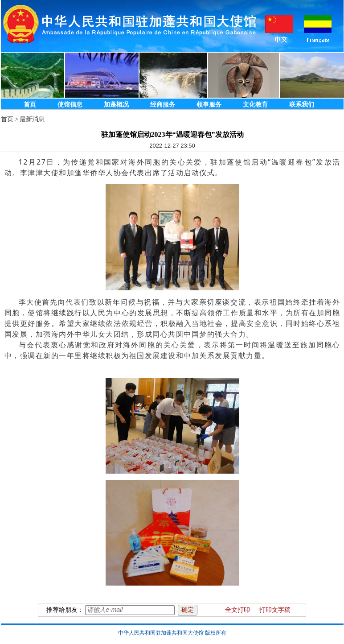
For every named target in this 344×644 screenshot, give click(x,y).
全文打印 (238, 610)
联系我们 (302, 105)
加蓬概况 (116, 105)
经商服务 (163, 105)
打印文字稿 (275, 610)
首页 (30, 105)
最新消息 (32, 119)
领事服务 (209, 105)
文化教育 (255, 105)
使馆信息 (70, 105)
